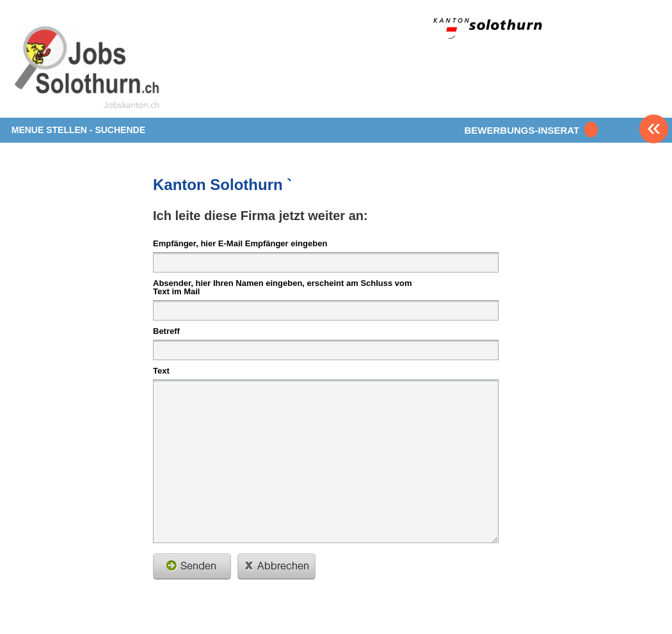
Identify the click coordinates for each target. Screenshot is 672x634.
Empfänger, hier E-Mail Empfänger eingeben (240, 243)
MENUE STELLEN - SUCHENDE (78, 130)
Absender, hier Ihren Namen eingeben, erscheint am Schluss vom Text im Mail (283, 287)
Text (161, 370)
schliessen (276, 567)
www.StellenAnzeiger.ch (87, 67)
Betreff (166, 331)
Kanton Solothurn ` (222, 185)
